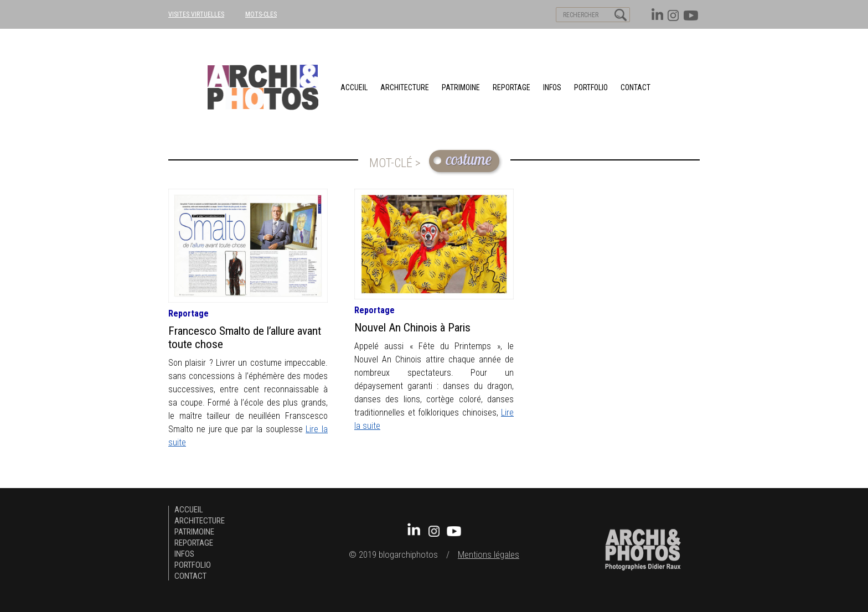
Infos (552, 87)
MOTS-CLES (261, 14)
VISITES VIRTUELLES (196, 14)
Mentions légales (489, 554)
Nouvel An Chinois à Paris (412, 328)
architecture (405, 87)
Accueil (354, 87)
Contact (635, 87)
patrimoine (461, 87)
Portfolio (591, 87)
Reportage (512, 87)
